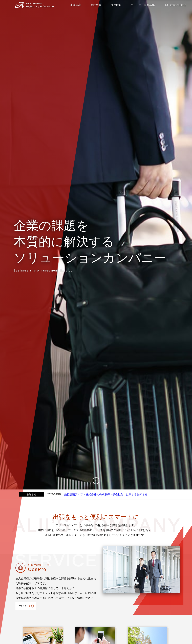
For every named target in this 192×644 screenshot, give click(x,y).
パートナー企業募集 (143, 5)
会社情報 (96, 5)
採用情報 (116, 5)
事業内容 (76, 5)
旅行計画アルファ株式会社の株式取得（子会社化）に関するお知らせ (106, 494)
